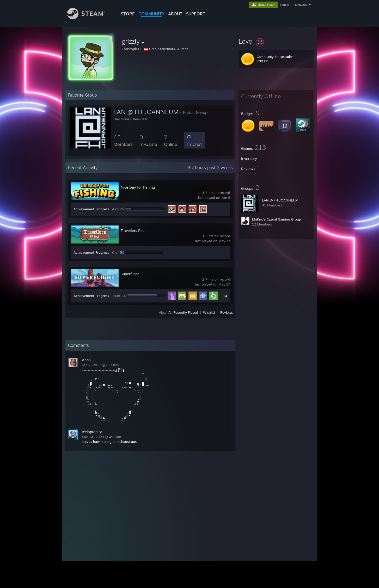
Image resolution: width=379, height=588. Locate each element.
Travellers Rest (133, 231)
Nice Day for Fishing (138, 187)
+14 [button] (224, 296)
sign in (285, 5)
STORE (128, 14)
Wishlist (209, 312)
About (175, 14)
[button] (276, 41)
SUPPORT (196, 14)
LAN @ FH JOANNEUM (280, 200)
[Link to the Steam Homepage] (90, 18)
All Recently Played (183, 312)
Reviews (227, 312)
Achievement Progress (91, 209)
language (301, 5)
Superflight (130, 274)
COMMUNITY (151, 14)
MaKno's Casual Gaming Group (277, 219)
